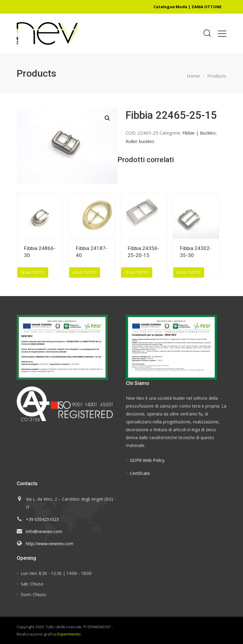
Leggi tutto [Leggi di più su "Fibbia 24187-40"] (85, 272)
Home (193, 76)
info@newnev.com (44, 531)
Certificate (140, 473)
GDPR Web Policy (147, 460)
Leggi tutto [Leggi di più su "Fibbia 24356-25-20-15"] (137, 272)
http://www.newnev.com (50, 544)
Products (217, 76)
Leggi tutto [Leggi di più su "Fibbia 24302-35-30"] (189, 272)
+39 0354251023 (42, 519)
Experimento (69, 634)
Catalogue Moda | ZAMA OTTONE (187, 7)
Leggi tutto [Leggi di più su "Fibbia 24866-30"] (33, 272)
